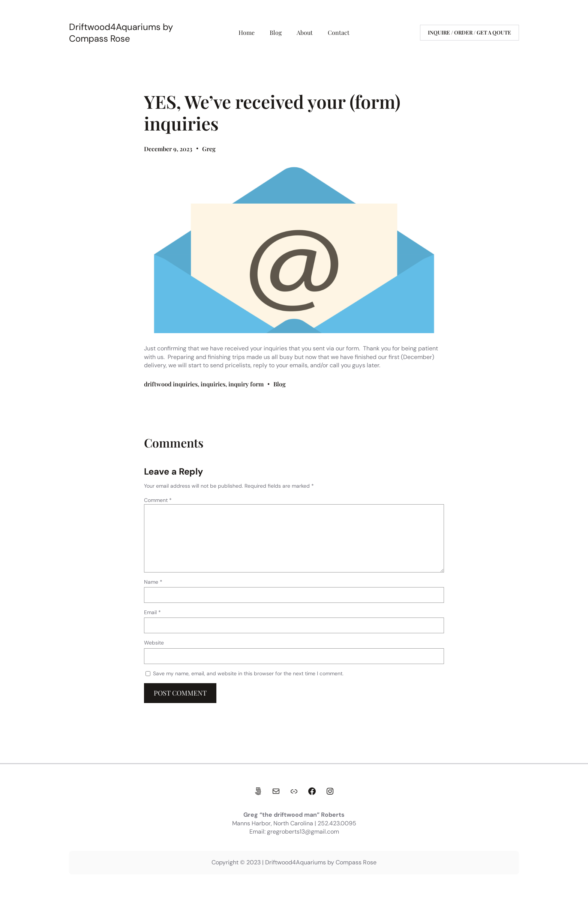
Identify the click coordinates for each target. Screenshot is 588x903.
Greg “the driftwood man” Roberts (294, 815)
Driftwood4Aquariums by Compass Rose (121, 33)
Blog (280, 384)
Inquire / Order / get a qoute (469, 32)
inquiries (213, 384)
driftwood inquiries (171, 384)
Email (152, 612)
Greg (209, 149)
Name (153, 582)
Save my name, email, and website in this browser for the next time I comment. (248, 673)
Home (247, 32)
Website (154, 643)
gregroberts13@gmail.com (303, 832)
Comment (158, 500)
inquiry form (246, 384)
